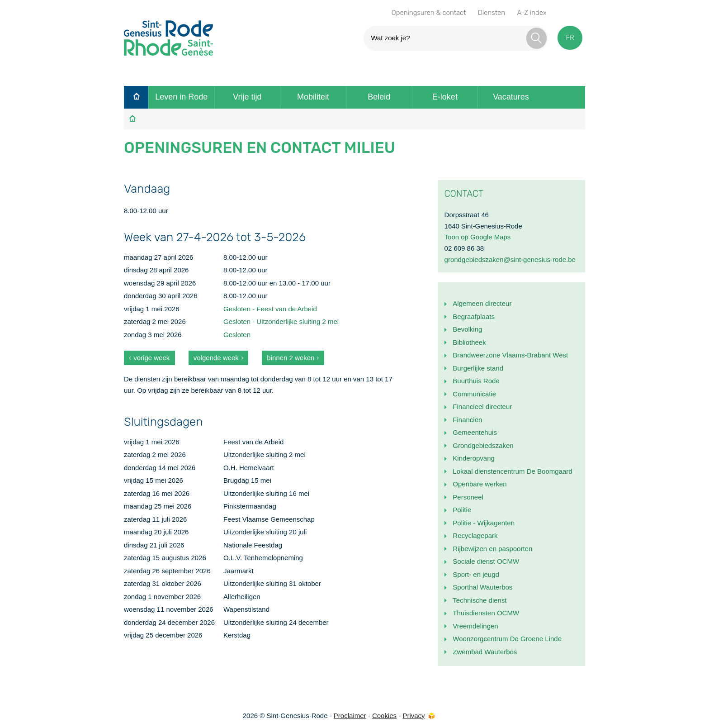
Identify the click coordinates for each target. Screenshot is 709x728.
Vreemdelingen (475, 626)
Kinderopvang (474, 458)
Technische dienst (480, 600)
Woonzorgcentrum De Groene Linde (507, 639)
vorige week (151, 358)
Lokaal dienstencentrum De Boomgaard (512, 471)
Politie (462, 510)
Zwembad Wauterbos (485, 652)
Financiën (467, 420)
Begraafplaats (474, 316)
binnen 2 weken (291, 358)
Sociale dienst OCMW (486, 561)
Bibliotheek (469, 342)
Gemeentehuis (475, 432)
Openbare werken (480, 484)
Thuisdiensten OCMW (486, 613)
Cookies (384, 716)
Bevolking (467, 329)
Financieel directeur (482, 407)
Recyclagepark (475, 535)
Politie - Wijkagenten (484, 523)
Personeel (468, 497)
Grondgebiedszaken (483, 445)
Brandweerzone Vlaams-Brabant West (510, 355)
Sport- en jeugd (476, 574)
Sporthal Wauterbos (482, 587)
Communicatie (474, 394)
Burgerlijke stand (478, 368)
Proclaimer (350, 716)
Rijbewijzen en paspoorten (492, 549)
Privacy (414, 716)
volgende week (216, 358)
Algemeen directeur (482, 303)
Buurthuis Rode (476, 381)
